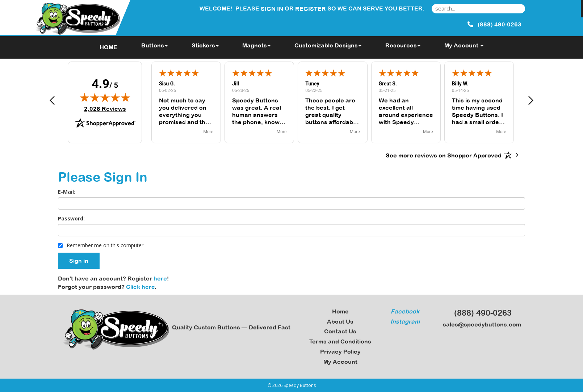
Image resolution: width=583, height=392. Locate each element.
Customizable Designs (328, 45)
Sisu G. (167, 84)
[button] (52, 102)
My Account (340, 362)
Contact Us (340, 331)
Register (311, 9)
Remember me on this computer (101, 245)
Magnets (256, 45)
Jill (236, 84)
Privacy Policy (340, 351)
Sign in (272, 9)
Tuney (312, 84)
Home (340, 311)
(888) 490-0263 (480, 313)
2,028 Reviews (105, 109)
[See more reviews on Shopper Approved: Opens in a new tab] (444, 155)
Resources (403, 45)
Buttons (154, 45)
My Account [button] (464, 45)
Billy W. (460, 84)
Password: (71, 218)
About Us (340, 321)
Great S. (388, 84)
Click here (140, 287)
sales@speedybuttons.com (480, 324)
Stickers (205, 45)
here (160, 278)
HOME (108, 47)
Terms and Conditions (340, 341)
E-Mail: (67, 192)
